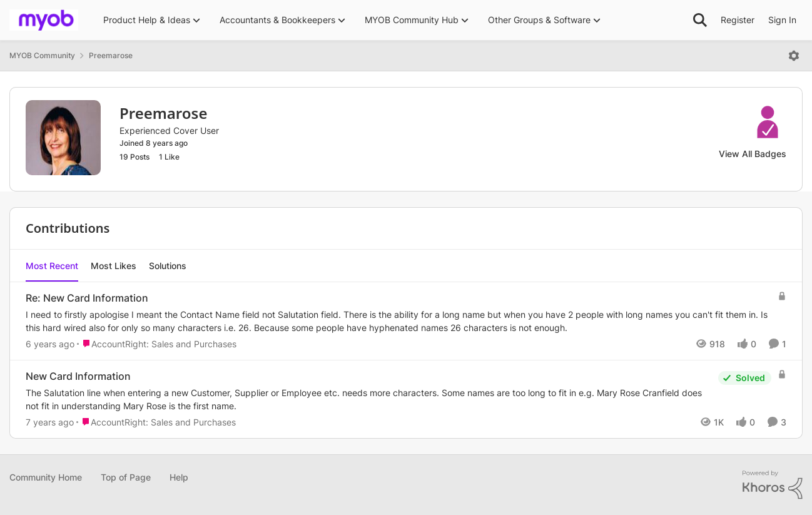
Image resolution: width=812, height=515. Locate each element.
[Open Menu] (794, 56)
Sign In (782, 20)
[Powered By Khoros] (773, 485)
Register (738, 20)
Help (179, 477)
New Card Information (78, 376)
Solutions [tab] (168, 266)
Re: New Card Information (87, 298)
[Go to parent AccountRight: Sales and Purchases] (157, 344)
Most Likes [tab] (114, 266)
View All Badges (753, 154)
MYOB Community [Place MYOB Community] (42, 55)
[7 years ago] (50, 422)
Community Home (46, 477)
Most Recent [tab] (52, 266)
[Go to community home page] (44, 20)
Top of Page (126, 477)
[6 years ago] (50, 344)
